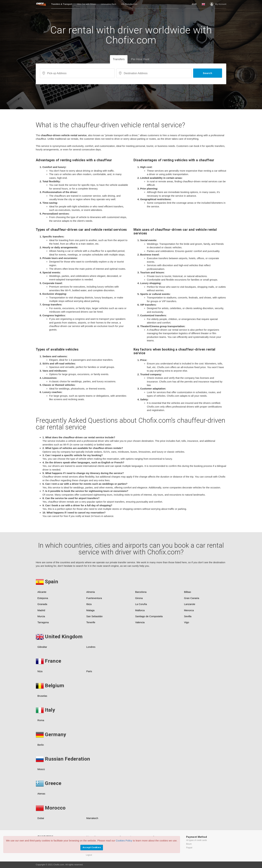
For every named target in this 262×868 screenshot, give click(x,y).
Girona (139, 598)
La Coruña (141, 604)
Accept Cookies (92, 847)
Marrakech (92, 818)
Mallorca (140, 610)
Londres (91, 647)
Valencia (140, 622)
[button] (194, 4)
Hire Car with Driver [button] (86, 4)
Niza (40, 671)
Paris (89, 671)
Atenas (41, 794)
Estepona (43, 598)
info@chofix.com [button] (129, 4)
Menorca (189, 610)
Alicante (42, 592)
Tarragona (43, 622)
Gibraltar (42, 647)
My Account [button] (218, 4)
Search (208, 73)
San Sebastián (95, 616)
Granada (42, 604)
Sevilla (188, 616)
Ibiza (89, 604)
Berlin (41, 745)
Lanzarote (190, 604)
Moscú (41, 769)
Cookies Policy (124, 841)
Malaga (90, 610)
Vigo (187, 622)
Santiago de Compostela (149, 616)
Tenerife (91, 622)
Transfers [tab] (119, 59)
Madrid (41, 610)
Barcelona (141, 592)
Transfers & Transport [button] (62, 4)
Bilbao (188, 592)
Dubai (41, 818)
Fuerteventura (94, 598)
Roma (41, 720)
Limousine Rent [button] (109, 4)
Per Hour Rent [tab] (140, 59)
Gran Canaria (192, 598)
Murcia (41, 616)
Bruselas (42, 696)
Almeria (91, 592)
